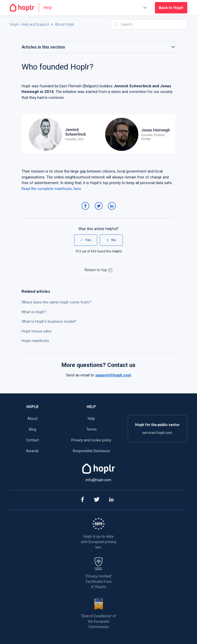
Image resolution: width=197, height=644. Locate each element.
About (32, 419)
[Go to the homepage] (33, 8)
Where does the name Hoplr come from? (56, 302)
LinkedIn (113, 211)
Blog (33, 429)
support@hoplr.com (113, 375)
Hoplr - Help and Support (29, 24)
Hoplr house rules (36, 331)
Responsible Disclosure (91, 451)
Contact (33, 440)
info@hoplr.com (98, 480)
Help (91, 419)
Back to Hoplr (171, 8)
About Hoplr (65, 24)
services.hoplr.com (157, 433)
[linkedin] (111, 500)
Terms (91, 429)
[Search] (149, 24)
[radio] (86, 240)
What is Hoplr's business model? (49, 321)
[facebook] (82, 500)
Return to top (98, 270)
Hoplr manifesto (35, 341)
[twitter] (97, 500)
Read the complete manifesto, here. (52, 189)
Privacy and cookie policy (91, 440)
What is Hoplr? (34, 312)
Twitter (100, 211)
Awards (32, 451)
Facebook (86, 211)
